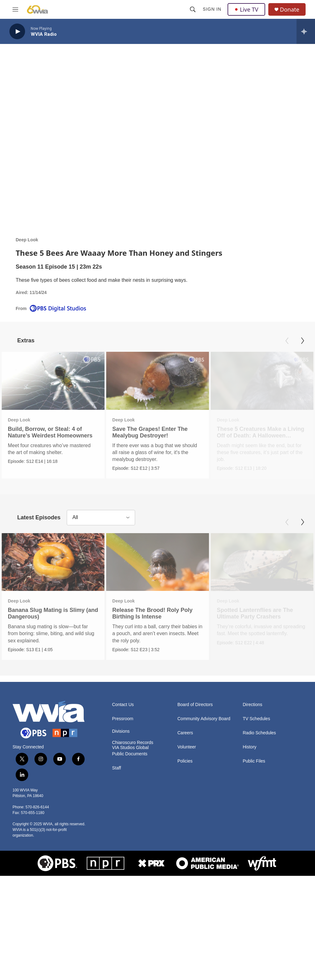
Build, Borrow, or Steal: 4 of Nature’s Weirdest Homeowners (50, 432)
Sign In (212, 9)
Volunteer (187, 844)
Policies (185, 858)
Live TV (246, 9)
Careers (185, 830)
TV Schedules (257, 816)
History (250, 844)
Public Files (254, 858)
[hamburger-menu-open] (15, 9)
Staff (117, 865)
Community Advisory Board (204, 816)
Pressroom (123, 816)
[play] (17, 32)
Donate (290, 10)
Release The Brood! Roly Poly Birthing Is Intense (153, 657)
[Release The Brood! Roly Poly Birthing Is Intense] (158, 606)
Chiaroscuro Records (133, 840)
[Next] (302, 341)
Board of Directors (195, 802)
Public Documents (130, 851)
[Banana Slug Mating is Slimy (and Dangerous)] (53, 606)
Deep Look (27, 240)
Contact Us (123, 802)
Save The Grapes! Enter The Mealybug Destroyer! (150, 432)
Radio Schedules (260, 830)
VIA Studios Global (131, 845)
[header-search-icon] (193, 9)
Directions (253, 802)
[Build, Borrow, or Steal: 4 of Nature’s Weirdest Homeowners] (53, 381)
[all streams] (306, 31)
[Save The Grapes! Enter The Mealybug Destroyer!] (157, 381)
